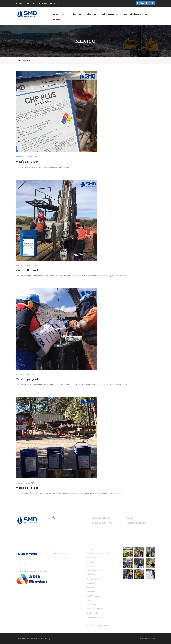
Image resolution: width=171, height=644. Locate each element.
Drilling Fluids (85, 14)
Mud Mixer (92, 604)
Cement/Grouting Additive (98, 626)
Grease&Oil (92, 587)
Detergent (92, 575)
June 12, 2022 (32, 265)
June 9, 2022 (32, 374)
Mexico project (27, 379)
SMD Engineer (60, 549)
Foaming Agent (94, 583)
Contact (56, 19)
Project (124, 14)
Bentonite (91, 562)
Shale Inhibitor (93, 613)
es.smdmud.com (23, 558)
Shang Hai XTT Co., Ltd (25, 549)
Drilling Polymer (94, 579)
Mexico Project (27, 162)
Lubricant (91, 600)
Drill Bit (91, 549)
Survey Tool (92, 558)
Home (55, 14)
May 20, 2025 (32, 157)
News (146, 14)
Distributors (135, 14)
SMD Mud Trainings (62, 553)
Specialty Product (95, 617)
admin (21, 157)
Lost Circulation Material (98, 596)
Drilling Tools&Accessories (106, 14)
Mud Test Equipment (96, 609)
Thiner (90, 621)
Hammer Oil (92, 592)
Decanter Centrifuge (96, 570)
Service (73, 14)
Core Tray (91, 566)
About (64, 14)
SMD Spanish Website (146, 3)
